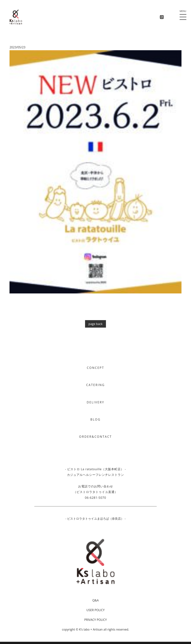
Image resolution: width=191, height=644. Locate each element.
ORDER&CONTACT (95, 437)
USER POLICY (95, 610)
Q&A (95, 600)
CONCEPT (96, 368)
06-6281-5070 (95, 498)
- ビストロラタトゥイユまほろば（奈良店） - (96, 519)
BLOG (96, 419)
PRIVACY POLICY (96, 620)
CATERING (95, 385)
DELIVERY (96, 402)
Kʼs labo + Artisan (91, 629)
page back (95, 324)
